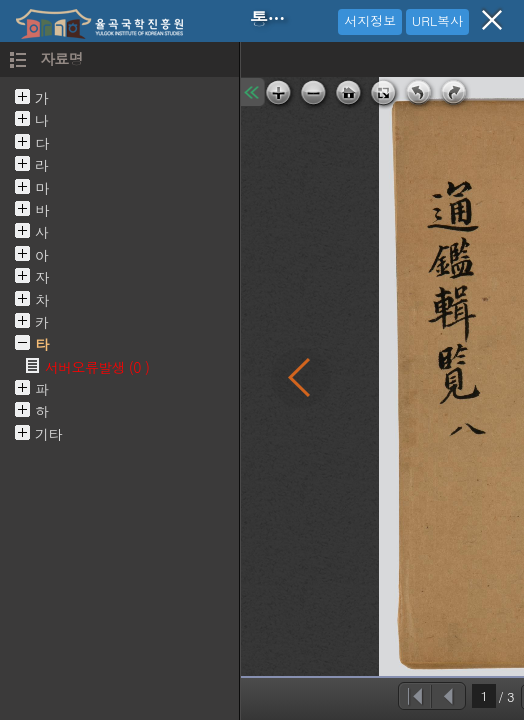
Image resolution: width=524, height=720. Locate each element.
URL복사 (437, 20)
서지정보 (370, 20)
